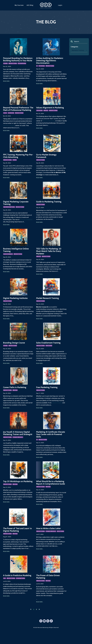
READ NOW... (7, 85)
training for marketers (18, 448)
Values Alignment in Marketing (46, 110)
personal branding (22, 67)
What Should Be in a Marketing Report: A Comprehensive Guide (48, 493)
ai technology (42, 67)
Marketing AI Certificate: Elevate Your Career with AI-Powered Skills (50, 442)
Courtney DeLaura (9, 130)
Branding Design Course (15, 350)
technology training (20, 594)
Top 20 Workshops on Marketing (15, 491)
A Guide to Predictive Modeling (14, 590)
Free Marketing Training (48, 395)
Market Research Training (49, 305)
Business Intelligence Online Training (18, 256)
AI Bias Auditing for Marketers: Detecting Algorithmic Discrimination (50, 61)
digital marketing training (9, 213)
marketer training (13, 67)
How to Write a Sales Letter (50, 541)
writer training (60, 544)
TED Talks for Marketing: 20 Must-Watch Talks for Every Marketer (50, 257)
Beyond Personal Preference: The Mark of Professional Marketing (18, 112)
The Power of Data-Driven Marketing (50, 590)
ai (37, 67)
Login (60, 5)
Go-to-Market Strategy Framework (48, 161)
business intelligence (8, 260)
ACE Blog (30, 5)
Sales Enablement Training (50, 350)
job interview (11, 117)
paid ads (15, 165)
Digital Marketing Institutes (17, 305)
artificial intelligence (26, 225)
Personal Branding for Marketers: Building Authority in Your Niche (18, 61)
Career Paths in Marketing (16, 395)
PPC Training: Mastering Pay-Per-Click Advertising (18, 161)
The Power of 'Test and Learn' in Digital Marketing (18, 542)
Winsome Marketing (49, 125)
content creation (57, 410)
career (5, 117)
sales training (49, 353)
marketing (15, 398)
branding (5, 67)
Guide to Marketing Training (50, 207)
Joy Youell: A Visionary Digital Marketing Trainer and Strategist (18, 442)
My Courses (19, 5)
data (5, 594)
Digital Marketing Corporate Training (17, 208)
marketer (46, 115)
